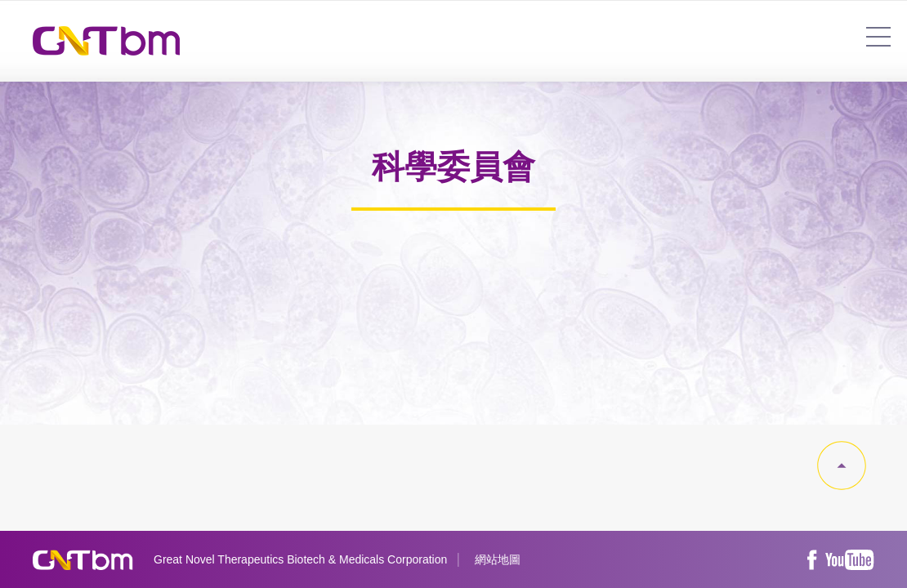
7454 (878, 37)
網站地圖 (498, 559)
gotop (842, 465)
